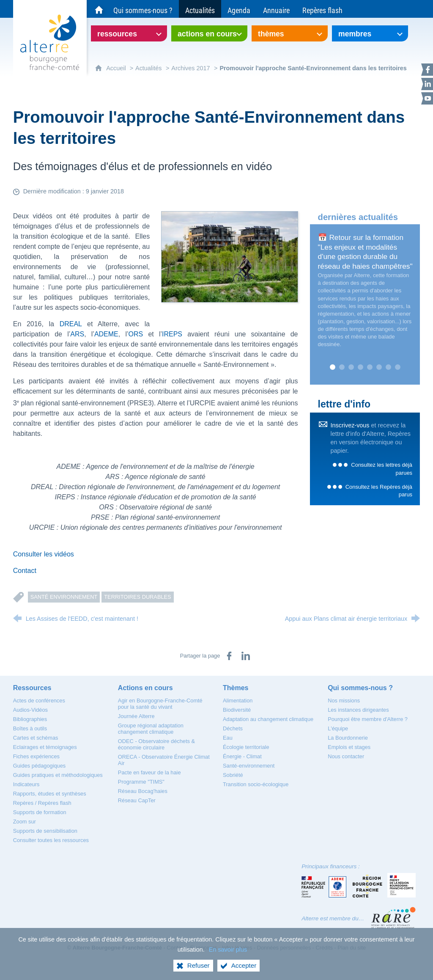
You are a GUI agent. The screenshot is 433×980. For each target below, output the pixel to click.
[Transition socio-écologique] (256, 784)
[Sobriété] (233, 775)
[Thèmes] (236, 688)
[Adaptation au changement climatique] (268, 719)
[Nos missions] (344, 701)
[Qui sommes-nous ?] (143, 9)
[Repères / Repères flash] (42, 803)
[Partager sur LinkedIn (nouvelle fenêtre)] (246, 656)
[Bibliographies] (30, 719)
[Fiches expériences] (36, 756)
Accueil (117, 68)
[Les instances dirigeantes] (358, 710)
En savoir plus (228, 950)
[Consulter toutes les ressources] (51, 840)
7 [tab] (388, 367)
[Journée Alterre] (136, 716)
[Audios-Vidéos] (30, 710)
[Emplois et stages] (349, 747)
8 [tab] (397, 367)
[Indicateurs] (26, 784)
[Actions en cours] (145, 688)
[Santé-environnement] (249, 766)
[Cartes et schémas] (36, 738)
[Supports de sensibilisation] (45, 831)
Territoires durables (137, 597)
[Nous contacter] (346, 756)
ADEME (106, 334)
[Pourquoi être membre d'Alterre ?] (368, 719)
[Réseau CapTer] (137, 800)
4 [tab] (360, 367)
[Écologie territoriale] (246, 747)
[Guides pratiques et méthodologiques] (58, 775)
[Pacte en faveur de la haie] (149, 772)
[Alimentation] (238, 701)
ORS (136, 334)
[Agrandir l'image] (229, 256)
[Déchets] (233, 728)
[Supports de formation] (40, 812)
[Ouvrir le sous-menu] (129, 33)
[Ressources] (32, 688)
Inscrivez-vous (350, 425)
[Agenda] (239, 9)
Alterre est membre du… (333, 918)
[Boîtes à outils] (30, 728)
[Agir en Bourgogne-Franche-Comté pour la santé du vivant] (160, 704)
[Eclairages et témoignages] (45, 747)
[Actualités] (200, 9)
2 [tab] (342, 367)
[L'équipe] (338, 728)
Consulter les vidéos (44, 554)
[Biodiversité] (237, 710)
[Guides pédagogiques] (40, 766)
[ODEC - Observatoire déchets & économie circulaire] (156, 744)
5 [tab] (370, 367)
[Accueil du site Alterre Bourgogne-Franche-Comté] (99, 9)
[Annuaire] (276, 9)
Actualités (148, 68)
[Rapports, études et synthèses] (50, 794)
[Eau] (228, 738)
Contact (25, 571)
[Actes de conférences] (39, 701)
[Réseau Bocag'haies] (143, 791)
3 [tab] (351, 367)
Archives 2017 (190, 68)
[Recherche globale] (412, 9)
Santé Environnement (64, 597)
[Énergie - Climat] (242, 756)
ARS (77, 334)
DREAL (73, 324)
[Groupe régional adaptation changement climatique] (151, 729)
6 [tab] (379, 367)
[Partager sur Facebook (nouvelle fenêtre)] (229, 656)
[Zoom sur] (25, 822)
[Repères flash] (322, 9)
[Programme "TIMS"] (141, 782)
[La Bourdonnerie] (348, 738)
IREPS (172, 334)
